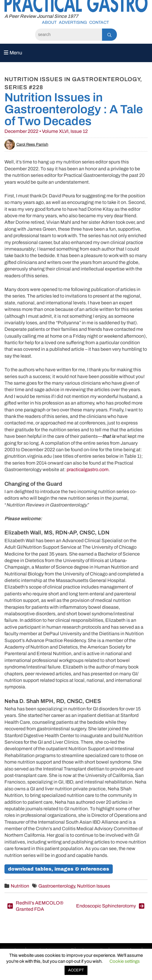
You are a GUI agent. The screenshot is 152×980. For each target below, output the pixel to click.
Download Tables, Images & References (59, 869)
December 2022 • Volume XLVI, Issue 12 (46, 131)
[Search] (69, 35)
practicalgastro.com (88, 469)
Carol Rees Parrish (26, 144)
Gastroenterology (57, 886)
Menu (13, 53)
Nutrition (20, 886)
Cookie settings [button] (125, 961)
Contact (99, 22)
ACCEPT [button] (76, 970)
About (49, 22)
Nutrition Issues (94, 886)
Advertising (73, 22)
